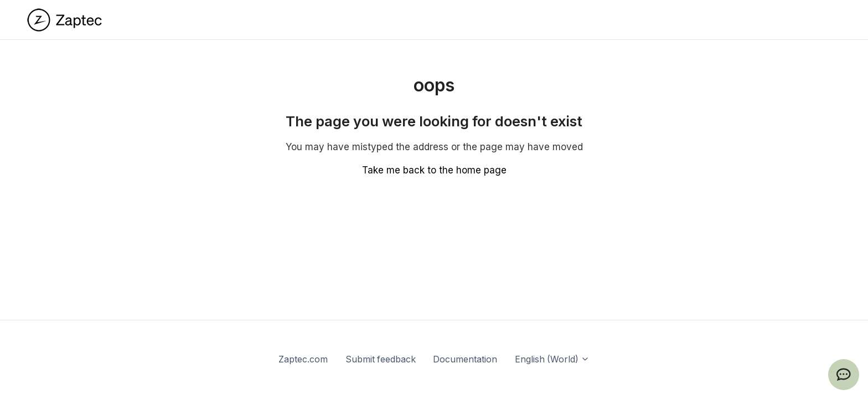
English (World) (552, 359)
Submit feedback (381, 359)
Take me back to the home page (434, 170)
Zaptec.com (303, 359)
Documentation (465, 359)
